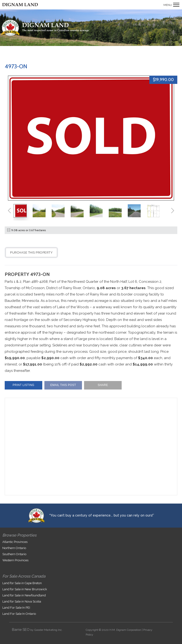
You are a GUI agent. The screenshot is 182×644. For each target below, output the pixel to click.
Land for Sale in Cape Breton (22, 583)
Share (103, 385)
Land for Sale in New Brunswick (25, 589)
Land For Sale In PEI (16, 608)
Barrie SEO (21, 630)
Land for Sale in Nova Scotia (22, 601)
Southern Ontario (14, 554)
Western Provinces (15, 560)
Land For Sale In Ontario (19, 614)
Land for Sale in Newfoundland (24, 595)
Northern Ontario (14, 548)
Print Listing (23, 385)
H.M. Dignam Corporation (125, 630)
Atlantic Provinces (15, 542)
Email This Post (63, 385)
